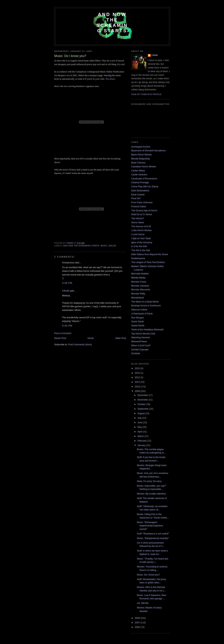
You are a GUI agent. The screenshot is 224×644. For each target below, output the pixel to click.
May (140, 427)
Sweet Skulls (138, 326)
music (104, 246)
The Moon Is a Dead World (145, 302)
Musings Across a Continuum (146, 306)
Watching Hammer (141, 337)
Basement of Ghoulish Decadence (148, 151)
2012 (138, 377)
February (142, 441)
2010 (138, 387)
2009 (138, 391)
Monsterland (138, 298)
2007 (138, 623)
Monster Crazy (139, 282)
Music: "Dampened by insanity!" (153, 538)
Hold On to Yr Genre (142, 214)
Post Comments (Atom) (80, 344)
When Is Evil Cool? (141, 345)
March (141, 436)
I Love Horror (138, 234)
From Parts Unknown (142, 202)
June (140, 422)
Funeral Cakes (139, 206)
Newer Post (60, 338)
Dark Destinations (140, 190)
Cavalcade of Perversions (144, 179)
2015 (138, 368)
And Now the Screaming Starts (112, 23)
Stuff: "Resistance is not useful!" (153, 534)
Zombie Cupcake (140, 350)
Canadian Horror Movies (144, 166)
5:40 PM (67, 326)
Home (91, 338)
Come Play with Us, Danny (145, 186)
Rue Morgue (138, 318)
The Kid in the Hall (141, 250)
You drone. (110, 79)
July (140, 418)
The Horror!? (138, 218)
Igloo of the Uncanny (142, 242)
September (143, 409)
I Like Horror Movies (141, 230)
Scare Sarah (138, 321)
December (143, 395)
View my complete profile (146, 94)
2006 (138, 627)
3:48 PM (67, 283)
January (142, 445)
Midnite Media (138, 278)
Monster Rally (138, 294)
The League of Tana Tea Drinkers (148, 262)
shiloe (112, 246)
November (143, 400)
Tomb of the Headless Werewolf (147, 330)
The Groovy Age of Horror (144, 210)
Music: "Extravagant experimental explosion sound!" (150, 526)
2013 (138, 373)
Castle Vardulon (139, 175)
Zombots (136, 353)
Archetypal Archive (141, 147)
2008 (138, 618)
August (141, 413)
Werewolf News (139, 341)
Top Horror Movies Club (143, 334)
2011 (138, 382)
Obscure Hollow (139, 310)
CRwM (66, 291)
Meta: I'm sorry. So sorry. (149, 481)
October (142, 404)
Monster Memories (141, 290)
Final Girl (136, 198)
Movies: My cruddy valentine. (152, 494)
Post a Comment (63, 333)
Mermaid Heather (140, 274)
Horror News (138, 222)
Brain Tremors (138, 163)
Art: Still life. (143, 603)
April (140, 432)
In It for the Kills (139, 246)
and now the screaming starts (81, 246)
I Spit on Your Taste (141, 238)
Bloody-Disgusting (140, 159)
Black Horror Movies (141, 155)
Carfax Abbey (138, 171)
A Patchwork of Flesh (142, 314)
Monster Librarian (140, 286)
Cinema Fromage (140, 182)
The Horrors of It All (141, 226)
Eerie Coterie (138, 195)
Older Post (121, 338)
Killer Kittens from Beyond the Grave (150, 254)
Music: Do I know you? (148, 575)
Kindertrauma (138, 258)
